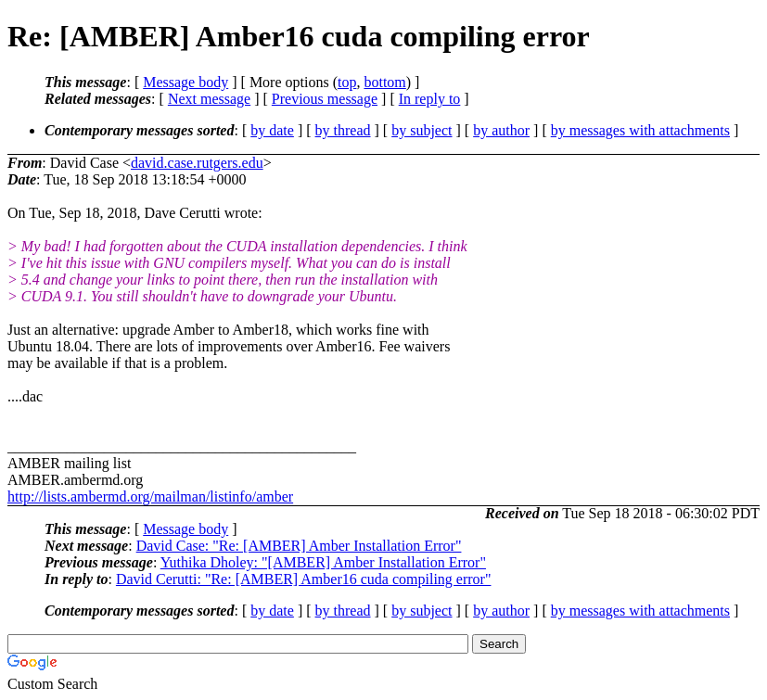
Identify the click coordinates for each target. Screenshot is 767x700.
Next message (209, 99)
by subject (422, 130)
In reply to (430, 99)
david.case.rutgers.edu (197, 163)
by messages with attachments (640, 130)
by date (272, 130)
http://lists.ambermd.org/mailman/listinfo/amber (150, 496)
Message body (185, 82)
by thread (343, 130)
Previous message (325, 99)
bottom (384, 82)
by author (501, 130)
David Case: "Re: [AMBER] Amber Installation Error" (299, 546)
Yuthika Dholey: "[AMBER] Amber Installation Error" (323, 562)
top (347, 82)
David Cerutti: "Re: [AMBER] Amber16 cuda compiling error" (304, 579)
